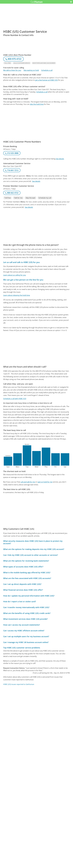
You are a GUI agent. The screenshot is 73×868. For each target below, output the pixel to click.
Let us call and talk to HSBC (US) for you (21, 262)
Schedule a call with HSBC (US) (15, 399)
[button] (71, 2)
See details (60, 159)
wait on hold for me (45, 482)
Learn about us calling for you (15, 275)
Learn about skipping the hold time (17, 295)
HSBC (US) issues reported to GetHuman (19, 684)
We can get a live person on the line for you (23, 280)
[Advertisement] (36, 97)
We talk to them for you (12, 70)
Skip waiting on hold (31, 70)
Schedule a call (47, 70)
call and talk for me (28, 482)
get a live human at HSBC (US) (46, 80)
